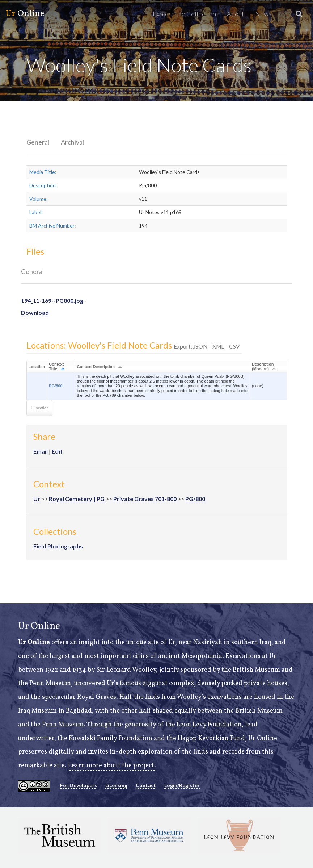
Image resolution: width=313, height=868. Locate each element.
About (236, 14)
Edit (57, 451)
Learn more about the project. (112, 766)
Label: (36, 212)
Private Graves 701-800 (145, 499)
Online (25, 14)
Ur (37, 499)
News (263, 14)
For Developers (79, 785)
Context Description (96, 367)
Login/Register (182, 785)
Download (35, 312)
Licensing (116, 785)
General (38, 142)
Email (41, 451)
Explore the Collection (184, 14)
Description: (43, 185)
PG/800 (56, 386)
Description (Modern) (263, 366)
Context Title (56, 366)
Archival (72, 142)
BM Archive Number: (53, 226)
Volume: (39, 199)
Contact (146, 785)
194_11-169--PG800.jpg (52, 301)
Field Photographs (58, 546)
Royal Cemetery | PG (77, 499)
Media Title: (43, 172)
